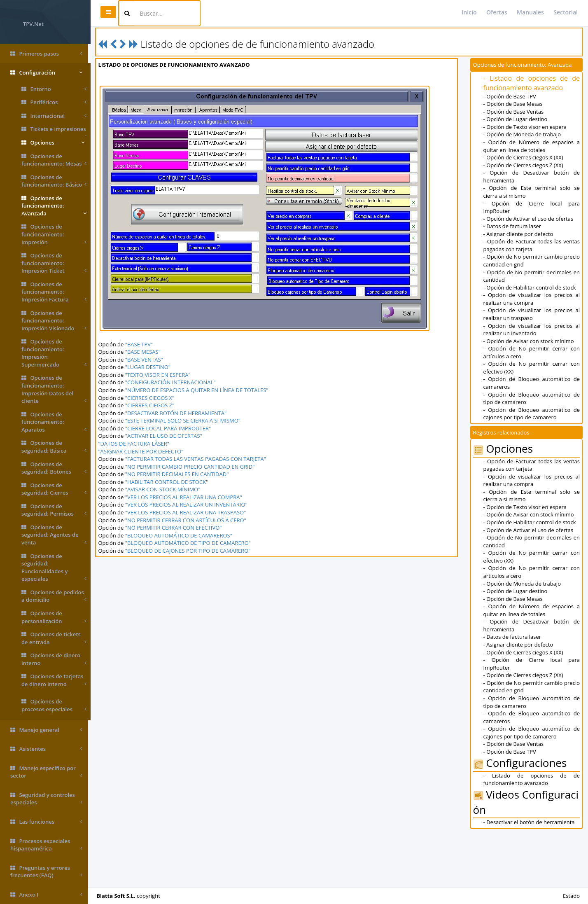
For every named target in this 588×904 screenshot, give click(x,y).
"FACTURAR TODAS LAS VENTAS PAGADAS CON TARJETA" (198, 459)
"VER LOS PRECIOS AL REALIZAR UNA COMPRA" (186, 497)
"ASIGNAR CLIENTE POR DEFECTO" (143, 451)
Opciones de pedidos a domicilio (54, 596)
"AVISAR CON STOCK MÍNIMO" (165, 489)
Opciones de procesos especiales (54, 705)
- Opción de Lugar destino (516, 119)
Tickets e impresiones (54, 131)
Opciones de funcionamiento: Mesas (54, 160)
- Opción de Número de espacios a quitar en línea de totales (532, 146)
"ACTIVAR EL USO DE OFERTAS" (166, 436)
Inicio (469, 12)
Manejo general (46, 730)
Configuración (46, 73)
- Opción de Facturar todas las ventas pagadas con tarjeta (532, 245)
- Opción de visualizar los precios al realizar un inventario (532, 330)
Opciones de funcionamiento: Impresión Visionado (54, 321)
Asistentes (46, 749)
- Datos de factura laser (513, 226)
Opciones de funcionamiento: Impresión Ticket (54, 263)
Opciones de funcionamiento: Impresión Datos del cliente (54, 389)
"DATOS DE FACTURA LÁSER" (136, 444)
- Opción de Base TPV (510, 96)
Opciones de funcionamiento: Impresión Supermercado (54, 353)
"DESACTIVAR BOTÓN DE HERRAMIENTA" (178, 413)
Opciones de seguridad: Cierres (54, 489)
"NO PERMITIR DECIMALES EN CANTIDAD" (179, 474)
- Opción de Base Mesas (513, 104)
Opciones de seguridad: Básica (54, 447)
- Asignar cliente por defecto (519, 234)
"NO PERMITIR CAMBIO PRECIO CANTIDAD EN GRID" (192, 467)
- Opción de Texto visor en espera (525, 127)
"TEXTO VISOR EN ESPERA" (160, 375)
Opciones (53, 143)
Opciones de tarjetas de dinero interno (54, 680)
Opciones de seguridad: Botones (54, 468)
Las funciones (46, 822)
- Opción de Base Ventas (514, 112)
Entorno (54, 89)
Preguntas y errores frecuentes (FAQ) (46, 872)
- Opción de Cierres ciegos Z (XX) (524, 165)
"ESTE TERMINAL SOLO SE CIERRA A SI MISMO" (185, 420)
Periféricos (54, 102)
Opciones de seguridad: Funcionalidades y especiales (54, 568)
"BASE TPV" (141, 344)
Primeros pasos (46, 54)
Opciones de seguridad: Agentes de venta (54, 535)
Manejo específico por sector (46, 772)
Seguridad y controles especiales (46, 799)
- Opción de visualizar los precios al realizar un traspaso (532, 314)
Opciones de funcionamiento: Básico (54, 181)
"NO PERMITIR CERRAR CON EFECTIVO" (176, 528)
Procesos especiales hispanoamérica (46, 845)
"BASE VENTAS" (146, 360)
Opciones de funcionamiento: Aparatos (54, 422)
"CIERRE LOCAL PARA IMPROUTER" (170, 428)
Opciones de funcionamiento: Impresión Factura (54, 292)
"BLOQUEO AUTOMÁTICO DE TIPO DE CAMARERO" (190, 543)
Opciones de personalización (54, 617)
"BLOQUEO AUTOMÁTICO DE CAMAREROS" (181, 535)
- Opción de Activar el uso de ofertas (529, 219)
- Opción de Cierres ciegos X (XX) (524, 157)
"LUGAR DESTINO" (150, 367)
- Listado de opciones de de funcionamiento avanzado (532, 83)
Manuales (530, 12)
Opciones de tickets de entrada (54, 638)
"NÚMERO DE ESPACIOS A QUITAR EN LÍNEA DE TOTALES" (199, 390)
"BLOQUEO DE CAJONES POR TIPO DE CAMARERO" (190, 551)
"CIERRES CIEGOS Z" (152, 405)
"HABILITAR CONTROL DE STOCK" (169, 482)
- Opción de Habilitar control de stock (530, 287)
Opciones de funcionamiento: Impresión (54, 234)
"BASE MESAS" (145, 352)
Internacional (54, 116)
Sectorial (566, 12)
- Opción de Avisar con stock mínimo (529, 341)
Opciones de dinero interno (54, 659)
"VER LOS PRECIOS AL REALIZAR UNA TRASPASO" (188, 512)
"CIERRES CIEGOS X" (152, 398)
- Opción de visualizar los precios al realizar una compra (532, 299)
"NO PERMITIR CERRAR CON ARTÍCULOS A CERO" (188, 520)
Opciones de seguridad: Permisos (54, 510)
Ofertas (497, 12)
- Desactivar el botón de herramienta (530, 822)
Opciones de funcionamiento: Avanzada (54, 206)
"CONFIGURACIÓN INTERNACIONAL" (173, 382)
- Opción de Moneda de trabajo (523, 134)
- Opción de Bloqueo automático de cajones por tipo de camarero (532, 414)
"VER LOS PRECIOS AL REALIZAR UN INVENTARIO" (188, 505)
